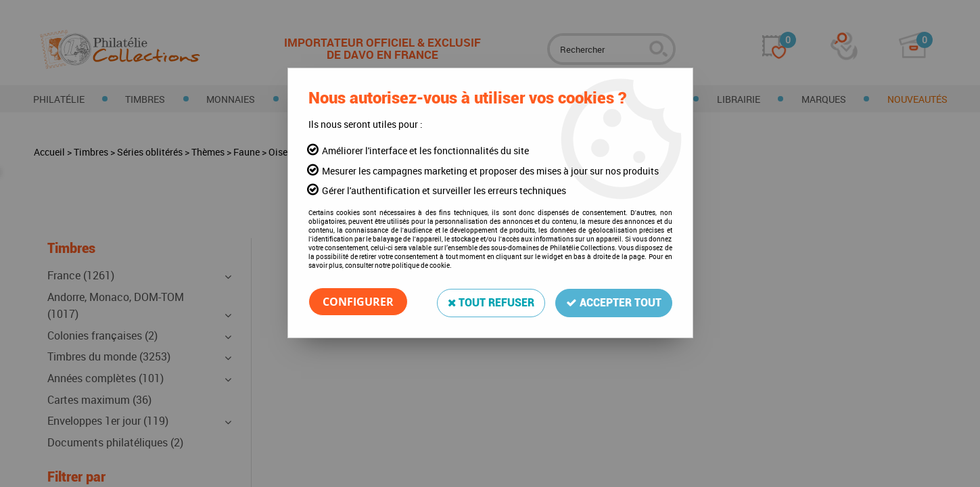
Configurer (358, 302)
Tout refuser (491, 301)
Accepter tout (614, 301)
